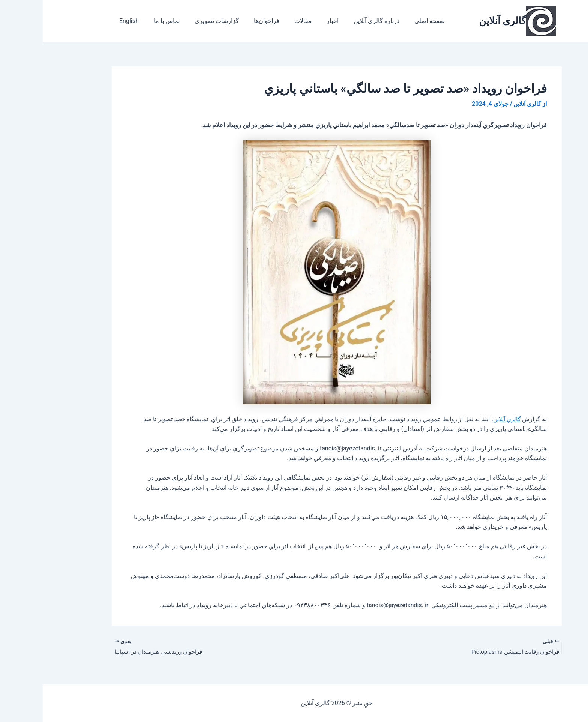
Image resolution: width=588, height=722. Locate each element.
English (85, 21)
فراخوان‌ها (213, 21)
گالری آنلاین (460, 21)
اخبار (273, 21)
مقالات (247, 21)
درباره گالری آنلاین (314, 21)
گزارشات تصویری (166, 21)
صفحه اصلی (364, 21)
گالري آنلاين (463, 419)
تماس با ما (119, 21)
